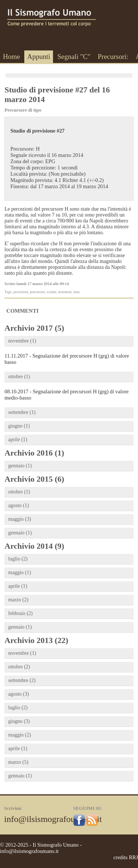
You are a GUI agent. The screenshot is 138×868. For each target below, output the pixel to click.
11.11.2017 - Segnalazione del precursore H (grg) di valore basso (67, 359)
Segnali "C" (74, 57)
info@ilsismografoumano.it (53, 819)
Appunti (39, 57)
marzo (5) (18, 762)
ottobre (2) (19, 667)
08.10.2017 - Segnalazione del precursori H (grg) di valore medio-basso (66, 395)
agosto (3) (18, 694)
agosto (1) (18, 505)
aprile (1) (18, 440)
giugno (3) (19, 721)
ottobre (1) (19, 377)
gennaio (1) (20, 466)
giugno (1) (19, 426)
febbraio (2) (20, 613)
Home (11, 57)
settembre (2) (22, 680)
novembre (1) (22, 341)
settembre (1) (22, 412)
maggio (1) (20, 572)
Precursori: (113, 57)
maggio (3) (20, 519)
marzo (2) (18, 600)
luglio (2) (18, 559)
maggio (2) (20, 735)
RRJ (133, 857)
